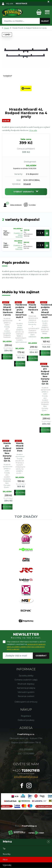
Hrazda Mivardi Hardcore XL (33, 309)
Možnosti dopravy (26, 684)
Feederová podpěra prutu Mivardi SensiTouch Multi (46, 311)
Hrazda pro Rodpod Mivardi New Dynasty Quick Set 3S (45, 375)
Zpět (7, 35)
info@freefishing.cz (26, 777)
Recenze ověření (26, 696)
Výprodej (7, 865)
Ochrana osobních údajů (26, 680)
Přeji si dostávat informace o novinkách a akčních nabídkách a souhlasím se (26, 645)
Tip (4, 849)
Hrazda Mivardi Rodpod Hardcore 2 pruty (8, 310)
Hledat (45, 21)
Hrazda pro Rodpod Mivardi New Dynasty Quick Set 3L (7, 452)
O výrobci (30, 205)
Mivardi (27, 184)
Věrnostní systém (26, 692)
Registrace (26, 716)
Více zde (33, 130)
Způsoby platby (26, 676)
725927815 (26, 770)
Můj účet (10, 4)
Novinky (7, 854)
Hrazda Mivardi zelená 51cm (20, 447)
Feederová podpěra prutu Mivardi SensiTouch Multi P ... (20, 312)
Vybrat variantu (26, 192)
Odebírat (41, 656)
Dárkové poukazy (26, 720)
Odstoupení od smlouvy (26, 702)
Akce (5, 860)
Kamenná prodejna (26, 688)
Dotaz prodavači (13, 205)
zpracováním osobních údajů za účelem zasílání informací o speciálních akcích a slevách (26, 647)
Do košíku (8, 357)
